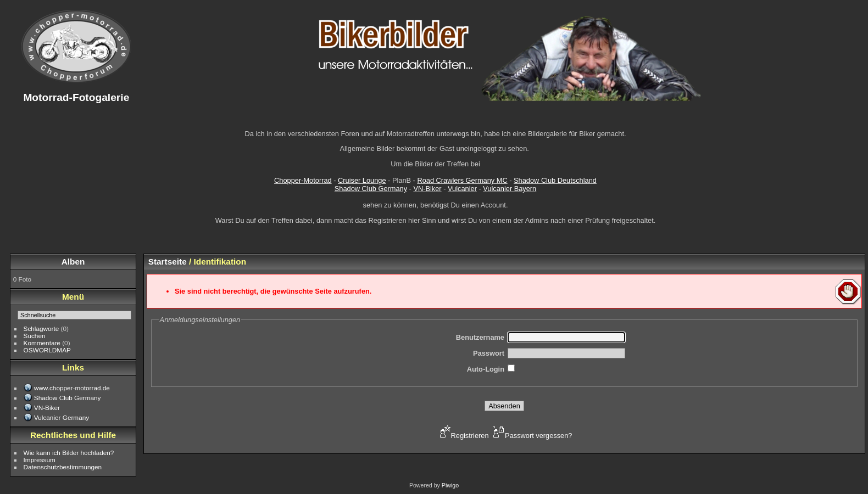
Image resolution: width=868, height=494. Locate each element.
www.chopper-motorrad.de (72, 388)
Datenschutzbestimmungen (63, 467)
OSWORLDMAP (47, 350)
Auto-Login (486, 369)
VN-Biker (427, 189)
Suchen (35, 336)
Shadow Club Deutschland (555, 180)
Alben (73, 262)
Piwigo (450, 485)
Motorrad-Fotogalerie (76, 97)
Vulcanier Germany (62, 417)
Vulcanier (462, 189)
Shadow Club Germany (371, 189)
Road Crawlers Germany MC (462, 180)
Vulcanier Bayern (510, 189)
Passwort (489, 353)
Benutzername (480, 337)
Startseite (168, 262)
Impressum (40, 460)
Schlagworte (41, 329)
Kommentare (42, 343)
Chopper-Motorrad (303, 180)
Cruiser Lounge (362, 180)
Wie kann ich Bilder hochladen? (69, 453)
